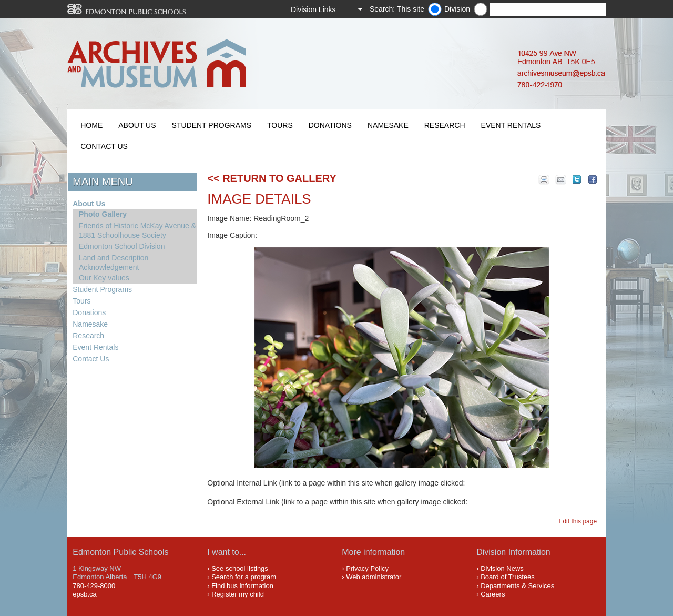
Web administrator (374, 577)
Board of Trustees (508, 577)
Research (445, 125)
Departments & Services (517, 586)
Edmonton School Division (122, 246)
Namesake (388, 125)
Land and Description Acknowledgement (114, 262)
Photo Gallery (103, 214)
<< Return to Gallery (272, 178)
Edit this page (579, 521)
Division (457, 9)
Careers (493, 594)
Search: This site (397, 9)
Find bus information (242, 586)
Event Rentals (511, 125)
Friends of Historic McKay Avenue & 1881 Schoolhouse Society (137, 230)
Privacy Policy (367, 568)
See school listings (240, 568)
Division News (502, 568)
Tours (280, 125)
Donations (330, 125)
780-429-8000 (94, 586)
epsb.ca (85, 594)
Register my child (238, 594)
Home (91, 125)
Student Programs (212, 125)
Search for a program (244, 577)
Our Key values (104, 278)
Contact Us (104, 146)
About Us (137, 125)
